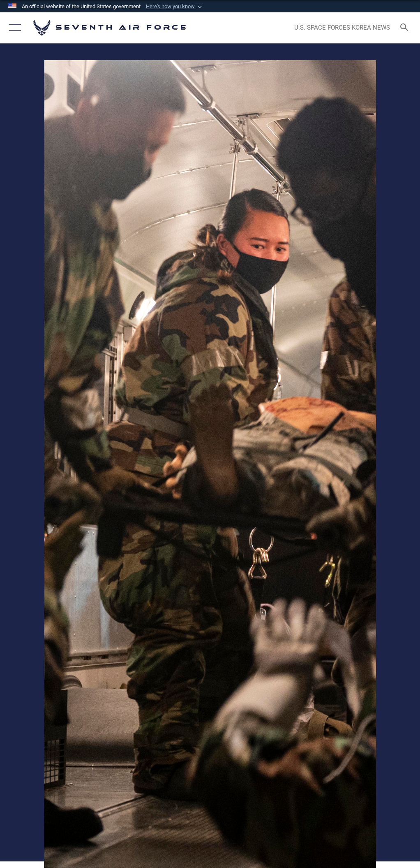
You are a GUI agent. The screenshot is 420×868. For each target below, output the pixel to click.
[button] (175, 7)
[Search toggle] (406, 28)
